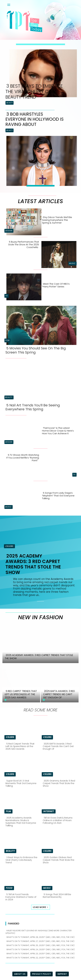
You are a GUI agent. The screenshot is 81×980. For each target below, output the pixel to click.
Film (7, 340)
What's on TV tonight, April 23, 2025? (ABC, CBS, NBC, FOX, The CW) (40, 954)
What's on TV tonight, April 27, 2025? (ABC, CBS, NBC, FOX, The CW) (40, 941)
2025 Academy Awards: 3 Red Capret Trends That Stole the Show (33, 564)
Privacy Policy (41, 974)
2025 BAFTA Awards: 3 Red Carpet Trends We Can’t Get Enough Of (58, 746)
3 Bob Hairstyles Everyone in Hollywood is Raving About (35, 119)
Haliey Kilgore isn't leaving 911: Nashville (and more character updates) (39, 932)
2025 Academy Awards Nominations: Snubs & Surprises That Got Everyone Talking (21, 822)
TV (6, 296)
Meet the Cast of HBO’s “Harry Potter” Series (56, 285)
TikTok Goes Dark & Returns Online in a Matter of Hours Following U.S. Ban (58, 820)
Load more (41, 907)
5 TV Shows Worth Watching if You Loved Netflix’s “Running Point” (23, 458)
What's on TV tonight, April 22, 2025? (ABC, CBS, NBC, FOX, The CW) (40, 958)
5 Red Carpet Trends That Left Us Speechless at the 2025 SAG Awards (20, 746)
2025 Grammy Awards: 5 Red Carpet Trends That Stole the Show (59, 783)
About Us (20, 974)
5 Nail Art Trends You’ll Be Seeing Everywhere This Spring (33, 407)
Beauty (10, 103)
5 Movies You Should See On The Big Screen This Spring (36, 350)
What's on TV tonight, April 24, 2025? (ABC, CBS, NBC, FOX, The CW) (40, 949)
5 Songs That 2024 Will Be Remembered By (57, 896)
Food (9, 888)
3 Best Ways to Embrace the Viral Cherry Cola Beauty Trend (34, 92)
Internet (49, 811)
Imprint (62, 974)
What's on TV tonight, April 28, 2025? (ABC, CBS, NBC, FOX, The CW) (40, 937)
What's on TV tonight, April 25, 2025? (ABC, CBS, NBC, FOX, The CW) (40, 945)
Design (9, 231)
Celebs (9, 546)
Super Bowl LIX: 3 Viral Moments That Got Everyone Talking (21, 783)
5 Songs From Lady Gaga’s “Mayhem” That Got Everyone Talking (58, 496)
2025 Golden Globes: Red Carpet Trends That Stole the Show (59, 860)
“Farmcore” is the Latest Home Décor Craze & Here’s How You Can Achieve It (58, 431)
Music (72, 263)
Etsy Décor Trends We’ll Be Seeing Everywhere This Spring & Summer (57, 220)
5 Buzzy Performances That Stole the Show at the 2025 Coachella (24, 244)
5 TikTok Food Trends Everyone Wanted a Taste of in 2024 (21, 897)
